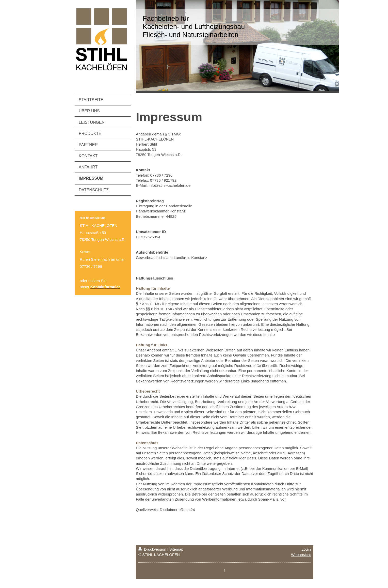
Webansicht (301, 555)
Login (306, 549)
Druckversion (153, 549)
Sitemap (176, 549)
